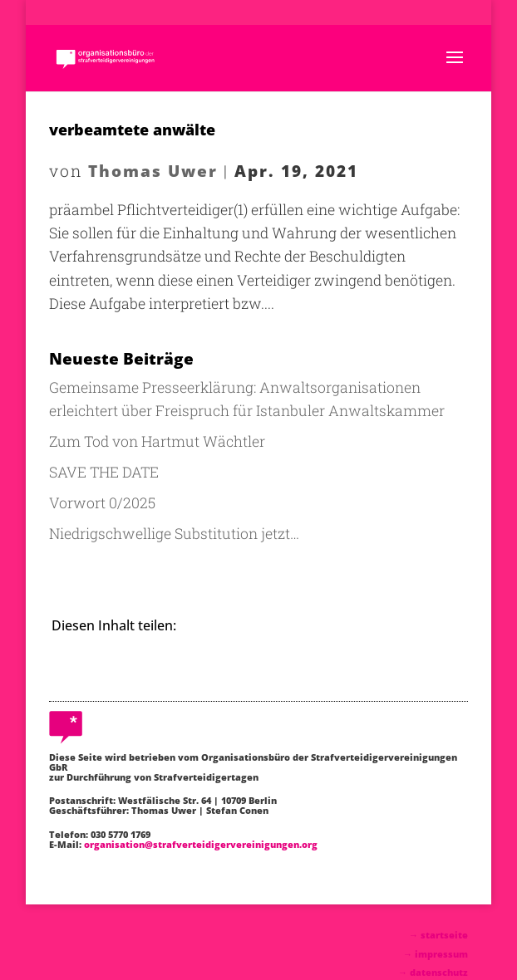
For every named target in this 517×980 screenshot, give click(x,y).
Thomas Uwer (153, 171)
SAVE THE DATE (104, 472)
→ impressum (436, 954)
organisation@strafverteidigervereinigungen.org (201, 844)
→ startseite (438, 935)
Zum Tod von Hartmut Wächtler (157, 441)
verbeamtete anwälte (132, 130)
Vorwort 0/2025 (102, 503)
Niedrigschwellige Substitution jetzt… (174, 534)
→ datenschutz (433, 972)
